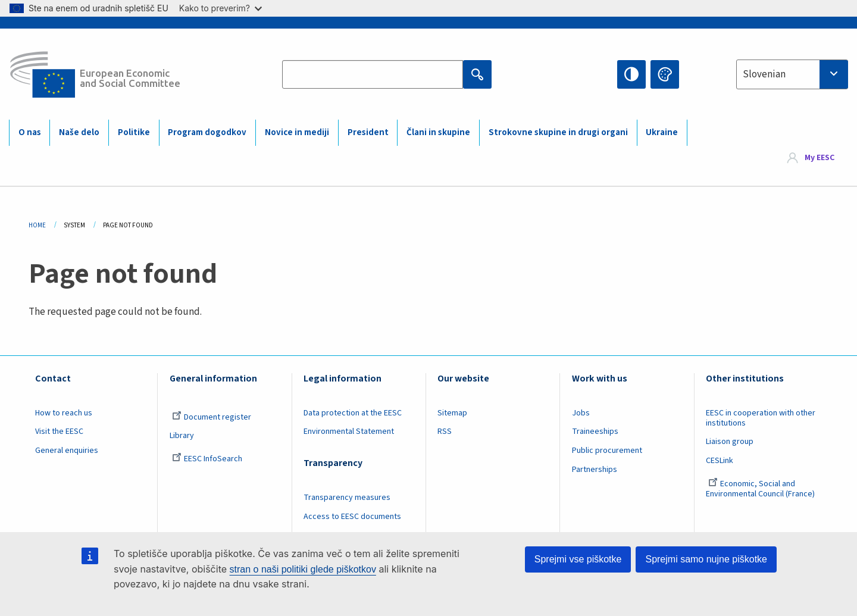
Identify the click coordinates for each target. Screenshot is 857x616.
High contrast (631, 74)
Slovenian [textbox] (764, 74)
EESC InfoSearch (207, 459)
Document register (212, 417)
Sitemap (452, 413)
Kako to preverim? (220, 8)
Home (37, 225)
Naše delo (79, 132)
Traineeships (595, 431)
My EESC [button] (820, 158)
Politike (134, 132)
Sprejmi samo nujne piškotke (706, 559)
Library (182, 436)
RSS (445, 431)
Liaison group (730, 442)
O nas (30, 132)
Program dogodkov (207, 132)
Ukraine (662, 132)
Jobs (581, 413)
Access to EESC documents (352, 517)
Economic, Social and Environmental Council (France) (761, 489)
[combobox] (792, 74)
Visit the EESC (59, 431)
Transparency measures (347, 498)
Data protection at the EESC (353, 413)
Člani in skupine (438, 132)
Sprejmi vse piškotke (578, 559)
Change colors (665, 74)
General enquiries (67, 451)
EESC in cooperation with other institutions (761, 418)
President (368, 132)
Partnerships (595, 470)
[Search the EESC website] (373, 74)
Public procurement (607, 451)
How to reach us (64, 413)
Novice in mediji (297, 132)
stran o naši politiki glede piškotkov (303, 569)
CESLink (720, 461)
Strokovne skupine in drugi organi (558, 132)
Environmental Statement (349, 431)
